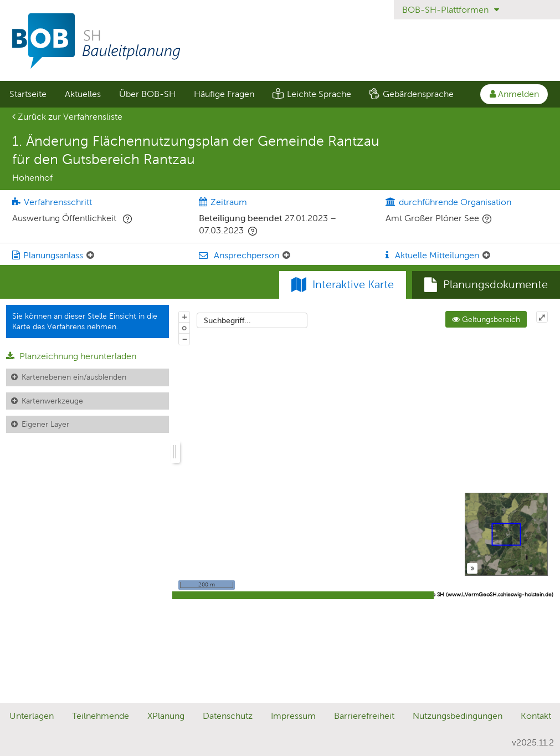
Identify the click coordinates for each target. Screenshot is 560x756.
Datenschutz (228, 716)
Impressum (293, 716)
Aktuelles (83, 94)
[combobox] (252, 320)
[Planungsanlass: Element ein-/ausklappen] (90, 256)
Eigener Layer (45, 424)
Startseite (28, 94)
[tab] (486, 285)
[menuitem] (28, 94)
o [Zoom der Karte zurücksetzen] (184, 328)
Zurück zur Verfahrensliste (67, 117)
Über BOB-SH (147, 94)
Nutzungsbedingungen (458, 716)
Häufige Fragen (224, 94)
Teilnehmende (101, 716)
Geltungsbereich (486, 319)
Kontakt (536, 716)
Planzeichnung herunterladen (71, 356)
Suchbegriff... (227, 320)
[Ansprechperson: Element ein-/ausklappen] (286, 256)
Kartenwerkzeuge (52, 401)
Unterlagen (32, 716)
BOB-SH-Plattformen (451, 10)
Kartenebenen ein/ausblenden (74, 377)
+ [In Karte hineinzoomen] (184, 316)
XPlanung (166, 716)
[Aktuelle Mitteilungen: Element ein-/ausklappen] (486, 256)
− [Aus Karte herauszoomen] (184, 339)
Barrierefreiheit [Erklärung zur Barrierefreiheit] (364, 716)
